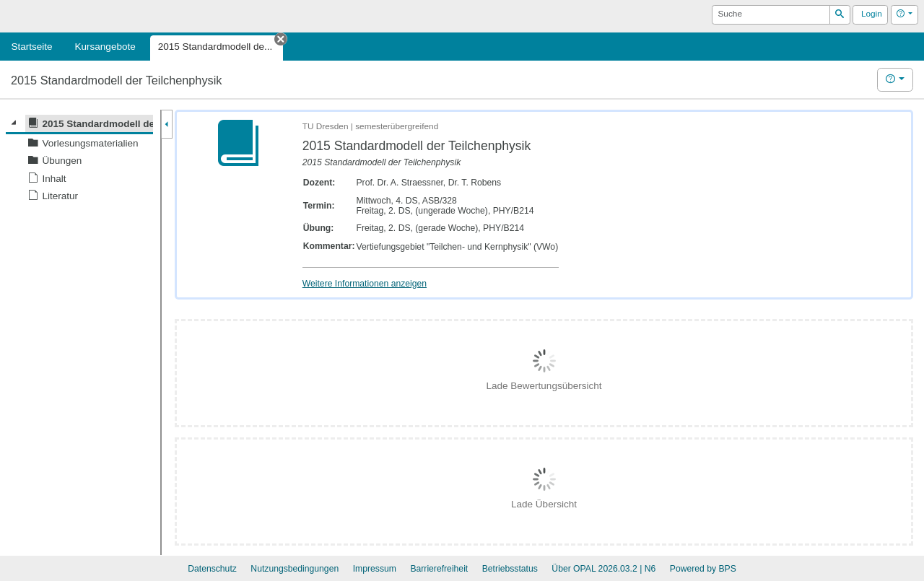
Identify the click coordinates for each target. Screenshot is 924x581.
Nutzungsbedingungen (295, 569)
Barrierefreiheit (439, 569)
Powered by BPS (703, 569)
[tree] (79, 160)
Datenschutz (212, 569)
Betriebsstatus (510, 569)
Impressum (375, 569)
